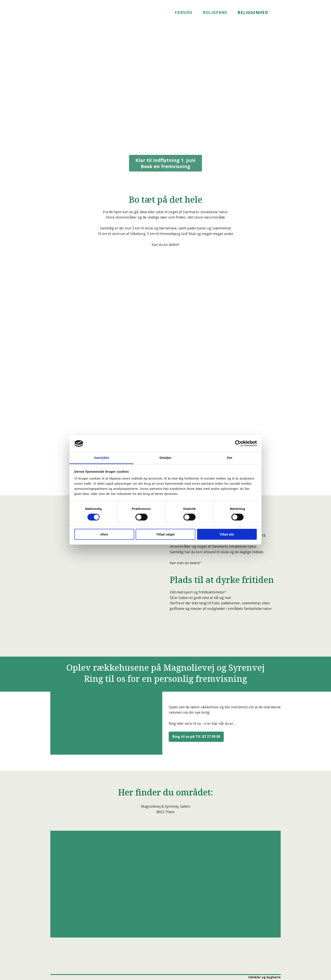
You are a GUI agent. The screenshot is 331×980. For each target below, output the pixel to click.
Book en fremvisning (165, 163)
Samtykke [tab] (102, 458)
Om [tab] (229, 458)
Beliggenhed (253, 12)
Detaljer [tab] (165, 458)
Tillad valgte (165, 534)
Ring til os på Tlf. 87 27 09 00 (196, 736)
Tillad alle (227, 534)
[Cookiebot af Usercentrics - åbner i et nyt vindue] (238, 443)
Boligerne (215, 12)
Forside (184, 12)
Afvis (104, 534)
